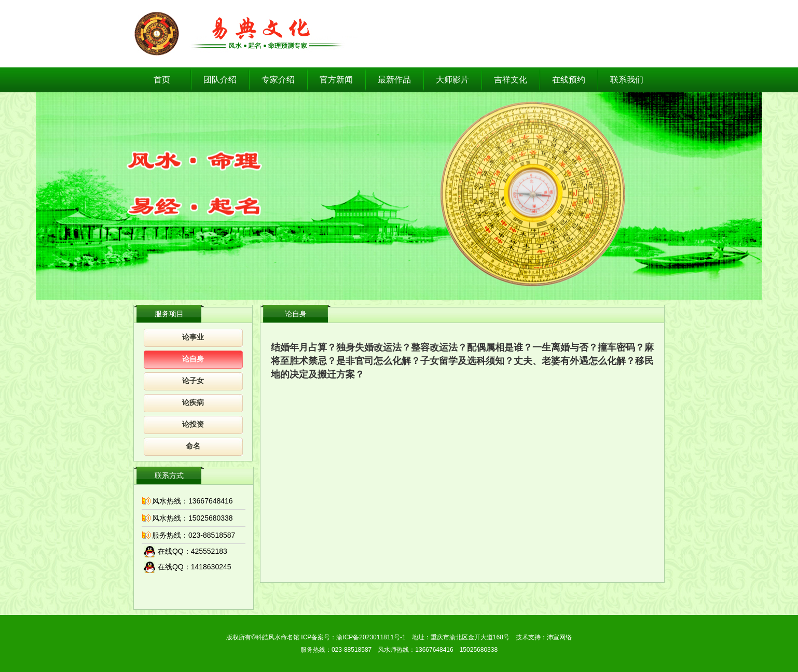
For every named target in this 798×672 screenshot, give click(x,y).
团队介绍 (220, 80)
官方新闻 (336, 80)
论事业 (193, 337)
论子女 (193, 381)
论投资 (193, 424)
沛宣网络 (559, 637)
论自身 (193, 359)
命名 (193, 446)
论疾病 (193, 403)
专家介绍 (278, 80)
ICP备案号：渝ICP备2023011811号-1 (353, 637)
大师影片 (452, 80)
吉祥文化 (511, 80)
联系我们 (627, 80)
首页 (162, 80)
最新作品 (394, 80)
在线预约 (569, 80)
